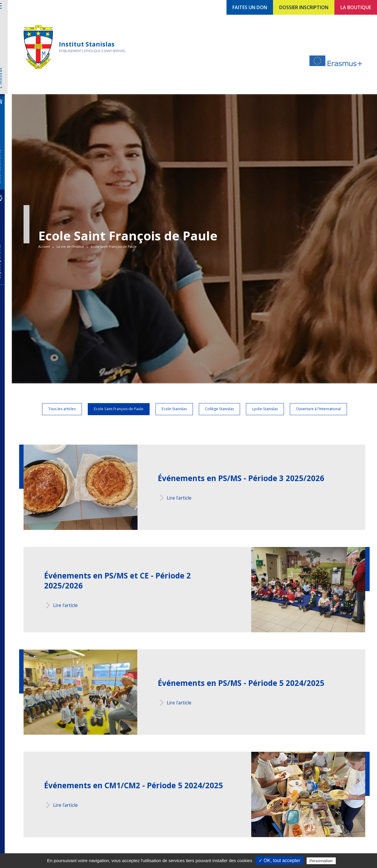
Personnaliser (321, 861)
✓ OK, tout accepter (280, 860)
